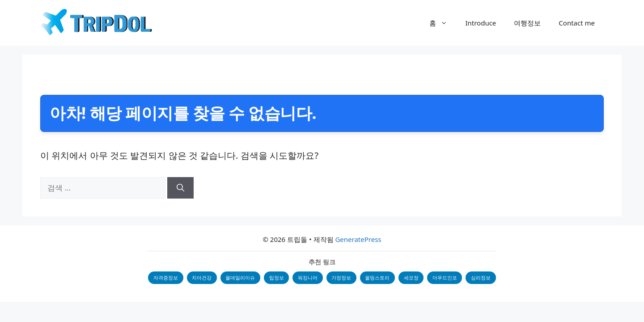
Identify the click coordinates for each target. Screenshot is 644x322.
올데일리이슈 (240, 278)
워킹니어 (308, 278)
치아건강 (201, 278)
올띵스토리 (378, 278)
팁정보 (276, 278)
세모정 (412, 278)
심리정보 (483, 278)
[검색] (180, 188)
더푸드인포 (446, 278)
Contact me (577, 23)
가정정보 (342, 278)
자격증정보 (164, 278)
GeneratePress (358, 239)
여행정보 (527, 23)
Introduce (481, 23)
